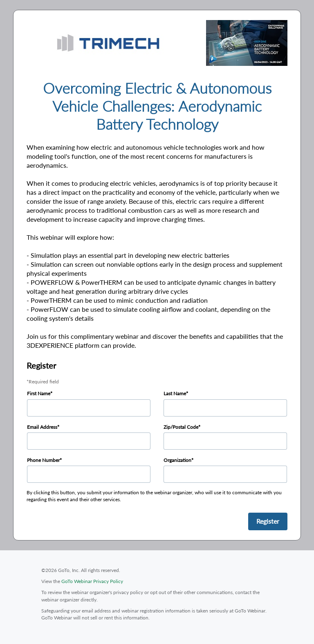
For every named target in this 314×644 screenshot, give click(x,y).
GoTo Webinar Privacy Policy (92, 581)
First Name (39, 393)
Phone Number (43, 460)
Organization (177, 460)
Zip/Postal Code (181, 427)
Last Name (175, 393)
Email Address (42, 427)
